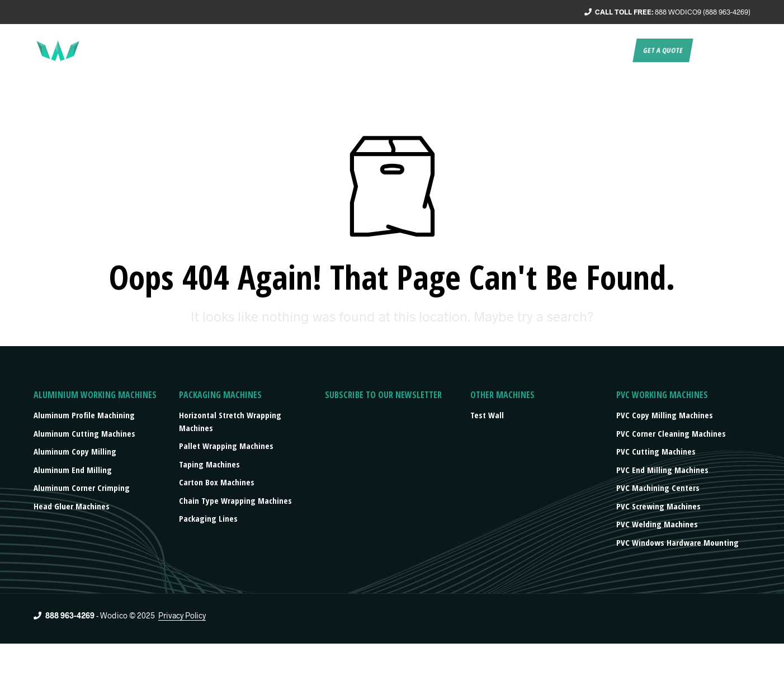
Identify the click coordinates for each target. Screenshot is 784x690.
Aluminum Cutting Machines (84, 433)
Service (399, 50)
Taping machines (209, 464)
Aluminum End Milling (73, 470)
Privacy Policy (182, 616)
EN (705, 50)
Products (492, 50)
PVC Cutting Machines (656, 451)
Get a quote (663, 50)
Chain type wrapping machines (235, 500)
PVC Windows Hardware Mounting (677, 542)
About (358, 50)
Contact (610, 50)
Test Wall (487, 415)
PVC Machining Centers (658, 488)
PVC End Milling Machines (662, 470)
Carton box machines (217, 482)
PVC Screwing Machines (658, 506)
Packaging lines (208, 518)
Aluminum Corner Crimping (82, 488)
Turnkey (443, 50)
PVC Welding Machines (657, 524)
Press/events (555, 50)
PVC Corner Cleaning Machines (671, 433)
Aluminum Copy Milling (75, 451)
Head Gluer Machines (72, 506)
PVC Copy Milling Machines (665, 415)
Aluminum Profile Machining (84, 415)
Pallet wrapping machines (226, 446)
